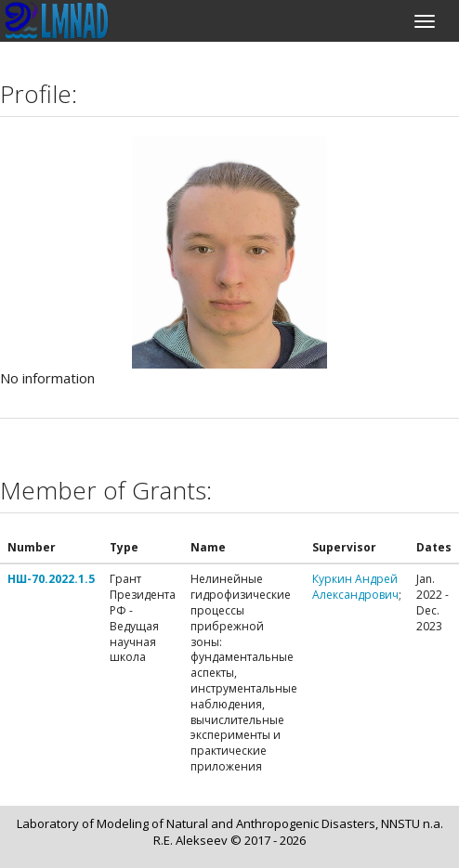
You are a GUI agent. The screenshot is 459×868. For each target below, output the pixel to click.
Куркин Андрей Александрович (355, 587)
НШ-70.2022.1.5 (51, 579)
